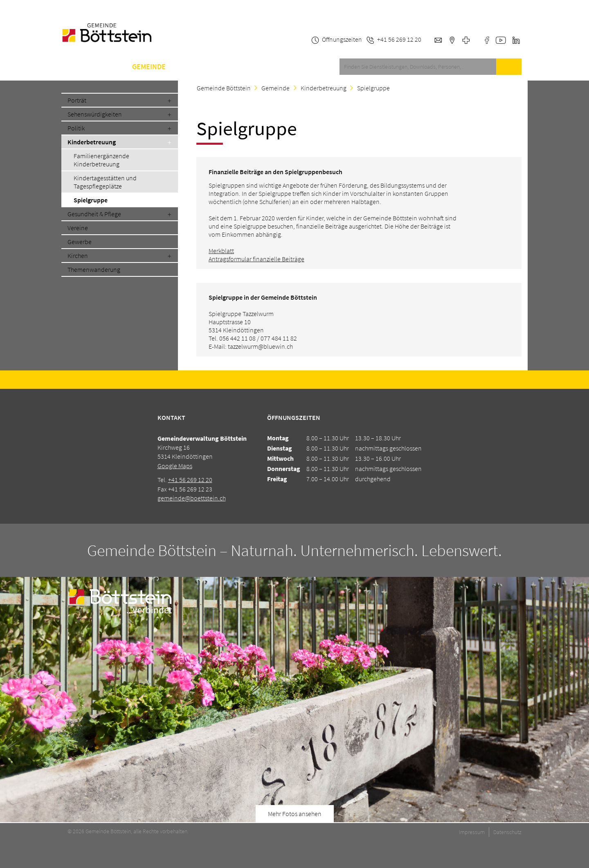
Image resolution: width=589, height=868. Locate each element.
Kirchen (78, 256)
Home (71, 67)
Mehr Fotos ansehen (295, 814)
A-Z (221, 67)
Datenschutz (507, 832)
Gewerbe (80, 242)
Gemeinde (149, 67)
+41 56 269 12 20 (190, 480)
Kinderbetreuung (92, 142)
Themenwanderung (94, 269)
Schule (191, 67)
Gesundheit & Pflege (94, 214)
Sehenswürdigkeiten (95, 114)
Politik (76, 128)
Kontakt (254, 67)
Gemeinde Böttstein (224, 88)
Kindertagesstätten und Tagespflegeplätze (105, 182)
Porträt (77, 100)
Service (106, 67)
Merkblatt (221, 251)
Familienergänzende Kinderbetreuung (101, 160)
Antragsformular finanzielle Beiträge (256, 259)
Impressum (472, 832)
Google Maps (175, 466)
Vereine (78, 228)
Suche (509, 67)
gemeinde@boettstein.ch (192, 498)
